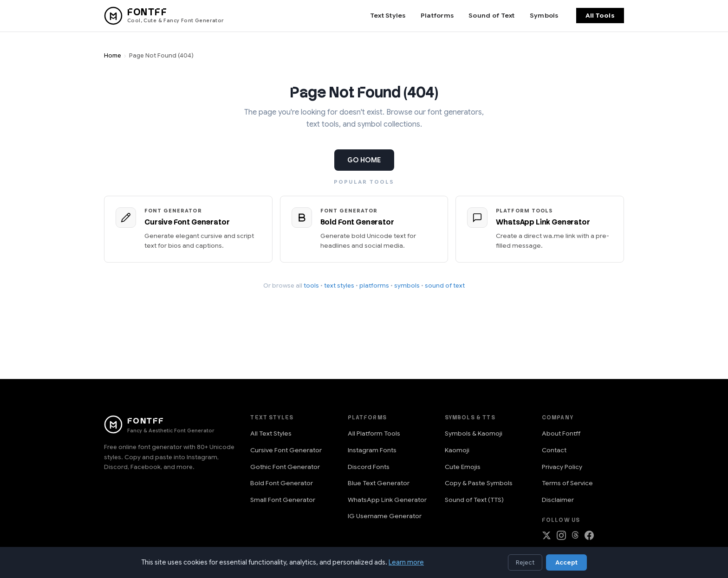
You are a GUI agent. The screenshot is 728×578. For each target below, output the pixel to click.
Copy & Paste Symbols (479, 483)
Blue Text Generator (379, 483)
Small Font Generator (283, 500)
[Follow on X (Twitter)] (546, 537)
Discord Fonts (369, 467)
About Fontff (561, 433)
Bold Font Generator (282, 483)
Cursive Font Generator (286, 450)
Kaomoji (457, 450)
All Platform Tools (374, 433)
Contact (554, 450)
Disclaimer (558, 500)
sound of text (445, 286)
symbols (407, 286)
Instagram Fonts (372, 450)
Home (113, 56)
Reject (525, 562)
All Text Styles (271, 433)
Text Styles (388, 16)
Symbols (544, 16)
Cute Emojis (463, 467)
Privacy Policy (562, 467)
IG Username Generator (385, 516)
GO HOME (364, 160)
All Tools (600, 16)
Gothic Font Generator (285, 467)
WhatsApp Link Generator (387, 500)
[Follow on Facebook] (589, 537)
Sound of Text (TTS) (474, 500)
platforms (374, 286)
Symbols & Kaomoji (474, 433)
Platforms (437, 16)
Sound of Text (492, 16)
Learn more (406, 562)
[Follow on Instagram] (561, 537)
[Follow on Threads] (575, 537)
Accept (566, 562)
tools (311, 286)
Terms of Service (567, 483)
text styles (339, 286)
